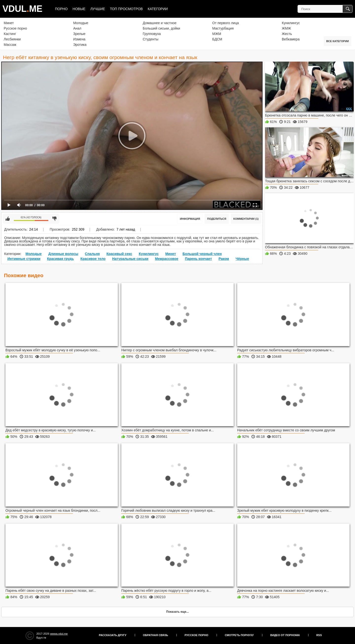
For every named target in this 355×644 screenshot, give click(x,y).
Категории (158, 9)
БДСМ (217, 39)
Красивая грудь (61, 259)
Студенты (151, 39)
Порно (61, 9)
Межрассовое (167, 259)
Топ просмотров (126, 9)
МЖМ (217, 34)
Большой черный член (202, 254)
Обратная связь (156, 635)
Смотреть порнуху (239, 635)
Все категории (337, 41)
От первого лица (226, 23)
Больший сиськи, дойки (161, 28)
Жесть (287, 34)
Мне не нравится (54, 219)
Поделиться (217, 219)
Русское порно (15, 28)
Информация (190, 219)
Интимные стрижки (24, 259)
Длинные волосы (63, 254)
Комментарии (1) (246, 219)
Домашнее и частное (160, 23)
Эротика (80, 45)
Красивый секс (119, 254)
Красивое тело (93, 259)
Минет (9, 23)
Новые (79, 9)
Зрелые (79, 34)
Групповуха (152, 34)
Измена (79, 39)
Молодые (81, 23)
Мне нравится (8, 219)
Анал (77, 28)
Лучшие (98, 9)
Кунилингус (291, 23)
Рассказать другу (113, 635)
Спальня (92, 254)
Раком (224, 259)
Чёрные (242, 259)
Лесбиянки (12, 39)
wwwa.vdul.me (59, 634)
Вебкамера (291, 39)
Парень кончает (198, 259)
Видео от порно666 (285, 635)
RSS (319, 635)
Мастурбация (223, 28)
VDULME (22, 9)
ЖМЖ (286, 28)
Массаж (10, 45)
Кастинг (10, 34)
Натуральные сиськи (130, 259)
